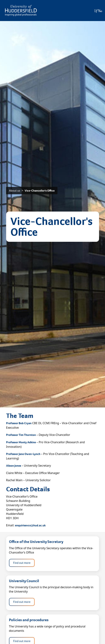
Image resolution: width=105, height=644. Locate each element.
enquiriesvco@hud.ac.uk (30, 525)
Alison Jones (14, 466)
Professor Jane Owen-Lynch (23, 454)
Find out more (22, 563)
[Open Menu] (98, 11)
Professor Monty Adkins (21, 442)
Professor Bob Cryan (19, 423)
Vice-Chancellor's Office (40, 191)
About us (15, 191)
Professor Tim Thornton (21, 435)
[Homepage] (21, 11)
